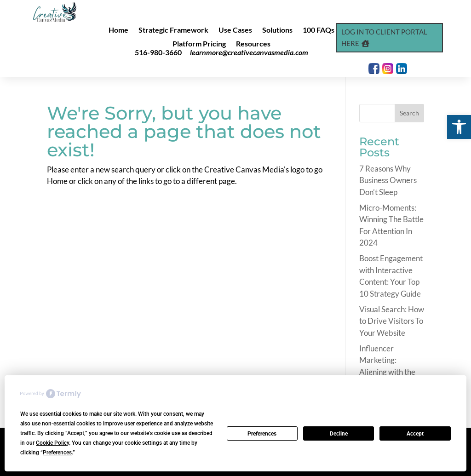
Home (118, 30)
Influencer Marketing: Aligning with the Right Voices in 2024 (387, 372)
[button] (459, 127)
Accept (415, 434)
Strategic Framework (173, 30)
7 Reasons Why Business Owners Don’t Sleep (388, 180)
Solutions (277, 30)
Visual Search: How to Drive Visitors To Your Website (392, 321)
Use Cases (235, 30)
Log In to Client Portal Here (384, 38)
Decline (339, 434)
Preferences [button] (57, 453)
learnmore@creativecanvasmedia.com (249, 52)
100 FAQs (319, 30)
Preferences (262, 434)
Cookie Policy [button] (52, 443)
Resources (253, 44)
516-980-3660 (158, 52)
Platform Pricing (199, 44)
